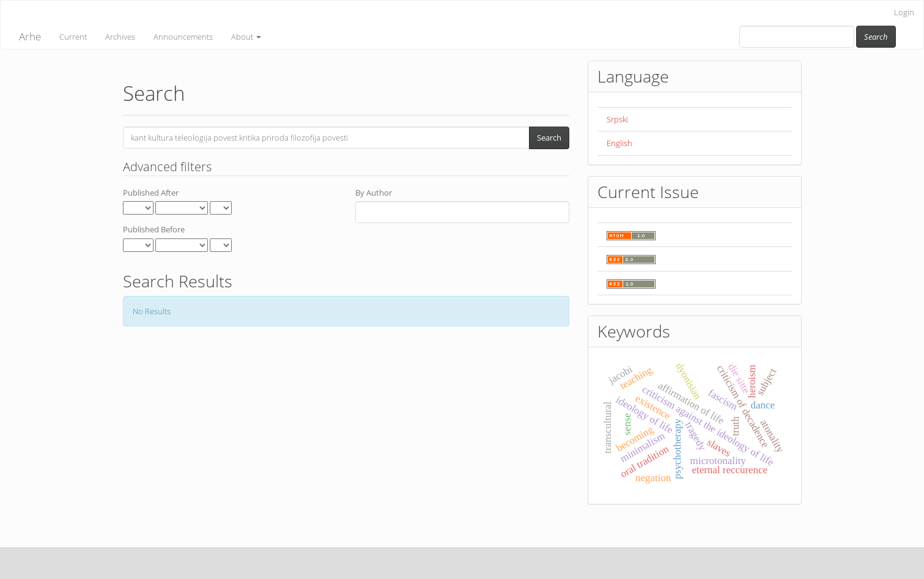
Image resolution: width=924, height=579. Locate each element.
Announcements (183, 37)
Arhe (30, 36)
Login (904, 12)
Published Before (154, 229)
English (619, 143)
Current (73, 37)
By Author (374, 193)
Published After (151, 193)
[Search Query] (797, 37)
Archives (120, 37)
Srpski (617, 119)
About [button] (246, 37)
